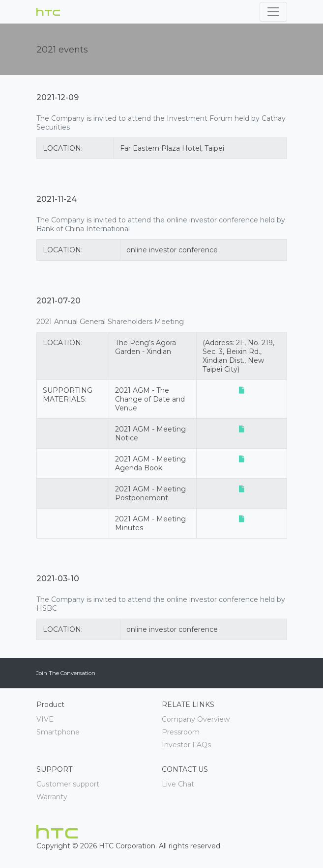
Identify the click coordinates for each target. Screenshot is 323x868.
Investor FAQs (186, 745)
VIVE (45, 719)
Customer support (68, 784)
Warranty (52, 797)
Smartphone (58, 732)
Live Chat (178, 784)
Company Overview (196, 719)
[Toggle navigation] (273, 12)
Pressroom (181, 732)
